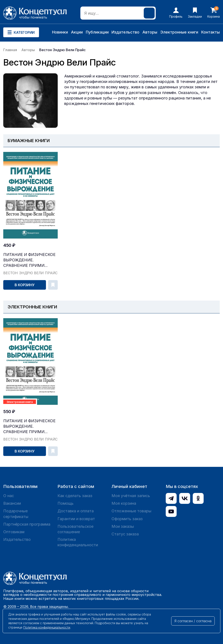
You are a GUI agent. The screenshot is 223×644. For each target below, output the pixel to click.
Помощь (66, 503)
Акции (77, 32)
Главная (10, 50)
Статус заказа (125, 534)
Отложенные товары (131, 511)
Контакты (210, 32)
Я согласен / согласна (193, 621)
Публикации (97, 32)
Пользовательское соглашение (75, 529)
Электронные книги (179, 32)
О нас (9, 496)
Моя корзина (124, 503)
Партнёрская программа (27, 524)
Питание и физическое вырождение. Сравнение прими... (29, 260)
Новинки (60, 32)
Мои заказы (123, 526)
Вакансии (12, 503)
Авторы (150, 32)
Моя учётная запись (131, 496)
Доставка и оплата (76, 511)
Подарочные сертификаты (16, 514)
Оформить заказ (127, 519)
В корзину (25, 285)
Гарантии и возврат (76, 519)
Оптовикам (14, 532)
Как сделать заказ (75, 496)
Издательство (125, 32)
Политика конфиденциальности (78, 542)
